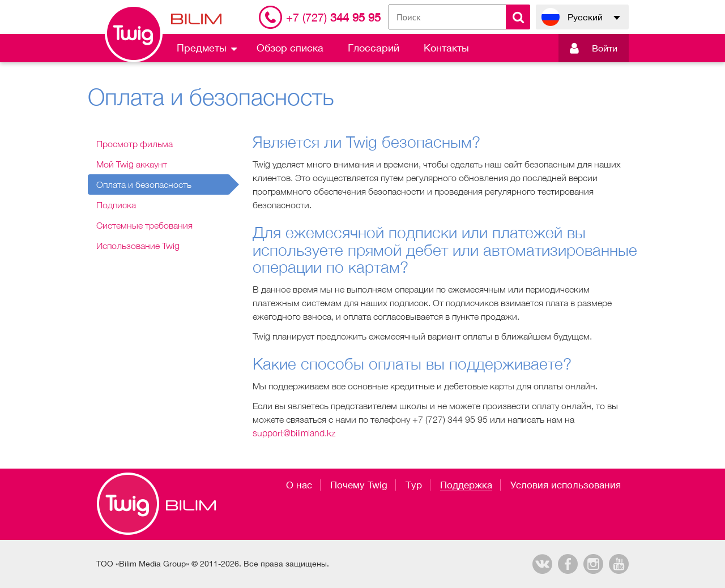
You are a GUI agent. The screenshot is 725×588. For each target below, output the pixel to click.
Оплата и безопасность (144, 184)
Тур (414, 485)
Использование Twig (138, 246)
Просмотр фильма (135, 144)
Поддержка (466, 485)
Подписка (116, 205)
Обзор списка (290, 48)
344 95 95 (333, 17)
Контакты (446, 48)
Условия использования (566, 485)
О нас (299, 485)
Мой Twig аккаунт (132, 164)
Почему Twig (359, 485)
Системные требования (144, 225)
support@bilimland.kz (294, 433)
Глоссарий (374, 48)
